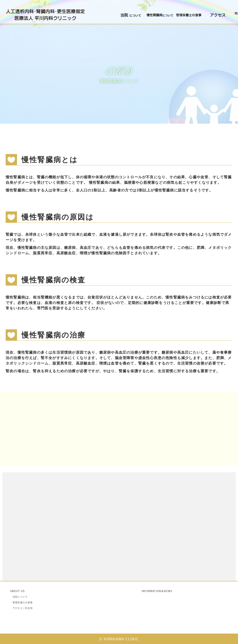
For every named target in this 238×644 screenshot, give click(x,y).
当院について (123, 24)
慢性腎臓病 (151, 24)
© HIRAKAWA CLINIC (119, 639)
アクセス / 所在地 (23, 608)
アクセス (208, 24)
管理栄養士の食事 (184, 24)
